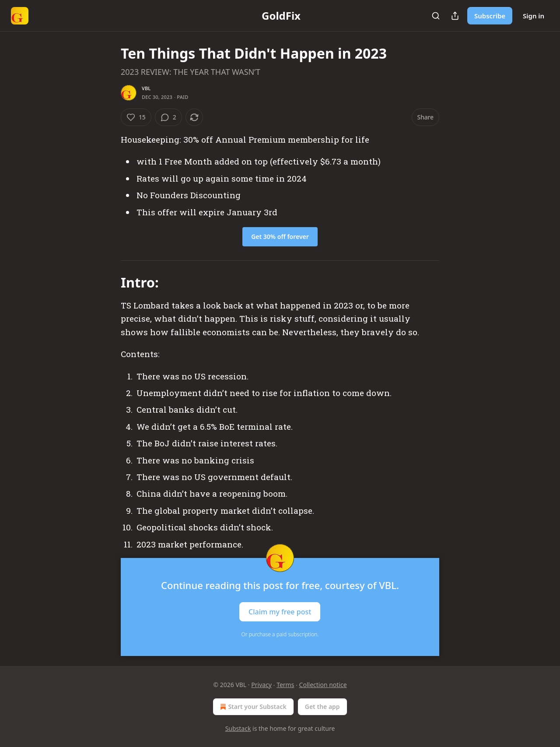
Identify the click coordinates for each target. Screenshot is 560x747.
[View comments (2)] (168, 117)
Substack (238, 728)
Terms (285, 685)
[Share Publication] (455, 16)
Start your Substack (252, 707)
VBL (146, 88)
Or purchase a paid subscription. (280, 634)
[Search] (436, 16)
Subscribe (490, 16)
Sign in (534, 16)
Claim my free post (280, 611)
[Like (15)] (136, 117)
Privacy (261, 685)
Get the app (322, 707)
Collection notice (323, 685)
